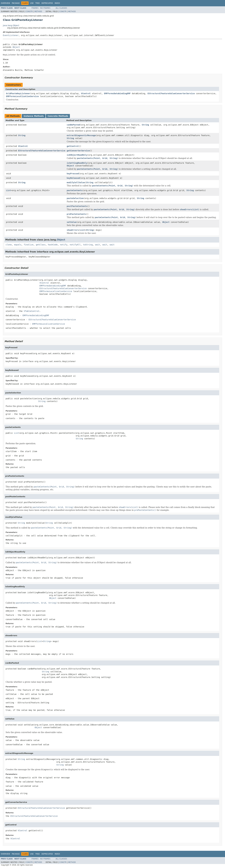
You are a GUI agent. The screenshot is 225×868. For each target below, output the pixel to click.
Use (32, 3)
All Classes (61, 8)
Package (16, 3)
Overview (5, 3)
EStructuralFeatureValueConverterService (171, 93)
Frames (35, 8)
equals (18, 245)
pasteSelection (75, 198)
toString (88, 245)
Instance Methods (34, 116)
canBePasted (73, 125)
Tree (38, 3)
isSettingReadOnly (77, 163)
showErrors (73, 230)
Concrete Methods (58, 116)
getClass (41, 245)
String (145, 125)
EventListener (11, 35)
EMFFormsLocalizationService (22, 96)
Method (38, 11)
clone (9, 245)
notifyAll (75, 245)
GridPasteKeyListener (18, 93)
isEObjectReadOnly (77, 155)
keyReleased (73, 178)
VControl (86, 93)
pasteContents (75, 190)
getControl (73, 146)
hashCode (53, 245)
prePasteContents (76, 214)
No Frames (45, 8)
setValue (72, 222)
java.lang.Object (11, 25)
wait (98, 245)
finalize (28, 245)
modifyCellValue (76, 182)
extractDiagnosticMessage (81, 135)
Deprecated (47, 3)
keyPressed (73, 174)
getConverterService (78, 151)
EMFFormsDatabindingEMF (117, 93)
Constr (29, 11)
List (8, 190)
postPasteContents (77, 206)
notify (64, 245)
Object (16, 47)
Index (57, 3)
